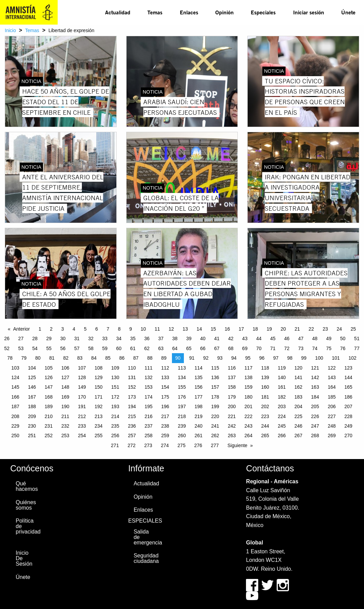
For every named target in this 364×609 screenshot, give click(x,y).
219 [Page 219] (198, 416)
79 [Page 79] (24, 358)
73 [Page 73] (301, 348)
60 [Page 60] (119, 348)
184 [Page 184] (315, 397)
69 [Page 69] (245, 348)
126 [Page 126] (49, 377)
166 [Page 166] (15, 397)
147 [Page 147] (49, 387)
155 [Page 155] (182, 387)
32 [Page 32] (91, 338)
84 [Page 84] (94, 358)
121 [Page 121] (315, 368)
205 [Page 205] (315, 406)
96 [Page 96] (262, 358)
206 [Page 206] (332, 406)
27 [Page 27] (21, 338)
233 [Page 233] (82, 426)
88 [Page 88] (150, 358)
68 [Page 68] (231, 348)
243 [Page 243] (249, 426)
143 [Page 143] (332, 377)
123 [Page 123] (348, 368)
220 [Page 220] (215, 416)
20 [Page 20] (283, 329)
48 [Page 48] (315, 338)
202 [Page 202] (265, 406)
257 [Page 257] (132, 435)
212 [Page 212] (82, 416)
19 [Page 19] (270, 329)
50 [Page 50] (343, 338)
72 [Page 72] (287, 348)
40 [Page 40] (203, 338)
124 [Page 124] (15, 377)
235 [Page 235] (115, 426)
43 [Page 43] (245, 338)
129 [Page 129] (98, 377)
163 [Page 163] (315, 387)
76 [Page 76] (343, 348)
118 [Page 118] (265, 368)
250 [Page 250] (15, 435)
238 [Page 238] (165, 426)
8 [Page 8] (119, 329)
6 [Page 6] (97, 329)
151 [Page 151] (115, 387)
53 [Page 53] (21, 348)
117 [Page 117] (249, 368)
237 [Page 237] (149, 426)
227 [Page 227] (332, 416)
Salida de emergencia (144, 537)
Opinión (224, 12)
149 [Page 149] (82, 387)
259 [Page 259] (165, 435)
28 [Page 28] (35, 338)
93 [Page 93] (220, 358)
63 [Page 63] (161, 348)
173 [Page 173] (132, 397)
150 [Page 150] (98, 387)
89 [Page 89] (164, 358)
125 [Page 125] (32, 377)
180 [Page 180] (249, 397)
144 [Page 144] (348, 377)
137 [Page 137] (232, 377)
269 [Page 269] (332, 435)
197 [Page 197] (182, 406)
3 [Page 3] (62, 329)
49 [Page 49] (329, 338)
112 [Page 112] (165, 368)
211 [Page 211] (65, 416)
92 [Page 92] (206, 358)
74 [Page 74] (315, 348)
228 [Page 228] (348, 416)
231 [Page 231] (49, 426)
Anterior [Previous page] (22, 329)
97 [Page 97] (276, 358)
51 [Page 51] (357, 338)
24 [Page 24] (339, 329)
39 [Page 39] (189, 338)
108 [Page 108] (98, 368)
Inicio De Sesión (24, 558)
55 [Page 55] (49, 348)
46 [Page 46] (287, 338)
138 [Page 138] (249, 377)
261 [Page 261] (198, 435)
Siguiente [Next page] (237, 445)
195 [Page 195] (149, 406)
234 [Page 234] (98, 426)
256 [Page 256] (115, 435)
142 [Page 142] (315, 377)
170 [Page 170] (82, 397)
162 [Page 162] (298, 387)
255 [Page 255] (98, 435)
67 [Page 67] (217, 348)
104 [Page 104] (32, 368)
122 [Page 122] (332, 368)
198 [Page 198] (198, 406)
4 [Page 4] (74, 329)
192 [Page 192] (98, 406)
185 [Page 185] (332, 397)
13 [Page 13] (185, 329)
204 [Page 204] (298, 406)
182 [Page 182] (282, 397)
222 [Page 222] (249, 416)
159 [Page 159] (249, 387)
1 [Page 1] (40, 329)
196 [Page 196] (165, 406)
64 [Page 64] (175, 348)
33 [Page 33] (105, 338)
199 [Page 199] (215, 406)
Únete (348, 12)
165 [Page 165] (348, 387)
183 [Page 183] (298, 397)
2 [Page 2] (51, 329)
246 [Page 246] (298, 426)
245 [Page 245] (282, 426)
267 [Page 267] (298, 435)
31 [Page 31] (77, 338)
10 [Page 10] (143, 329)
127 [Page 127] (65, 377)
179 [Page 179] (232, 397)
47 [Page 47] (301, 338)
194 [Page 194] (132, 406)
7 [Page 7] (108, 329)
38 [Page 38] (175, 338)
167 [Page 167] (32, 397)
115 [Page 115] (215, 368)
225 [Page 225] (298, 416)
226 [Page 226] (315, 416)
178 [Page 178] (215, 397)
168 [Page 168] (49, 397)
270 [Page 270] (348, 435)
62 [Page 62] (147, 348)
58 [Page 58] (91, 348)
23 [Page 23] (325, 329)
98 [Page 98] (290, 358)
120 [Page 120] (298, 368)
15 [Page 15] (213, 329)
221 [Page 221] (232, 416)
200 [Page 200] (232, 406)
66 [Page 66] (203, 348)
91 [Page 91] (192, 358)
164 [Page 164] (332, 387)
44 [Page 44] (259, 338)
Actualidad (118, 12)
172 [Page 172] (115, 397)
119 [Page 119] (282, 368)
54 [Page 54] (35, 348)
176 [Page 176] (182, 397)
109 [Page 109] (115, 368)
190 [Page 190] (65, 406)
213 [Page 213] (98, 416)
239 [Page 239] (182, 426)
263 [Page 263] (232, 435)
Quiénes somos (26, 505)
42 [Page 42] (231, 338)
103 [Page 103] (15, 368)
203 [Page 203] (282, 406)
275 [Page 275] (181, 445)
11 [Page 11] (157, 329)
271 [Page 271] (115, 445)
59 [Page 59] (105, 348)
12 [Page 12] (171, 329)
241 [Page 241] (215, 426)
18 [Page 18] (255, 329)
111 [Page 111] (149, 368)
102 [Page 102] (352, 358)
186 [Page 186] (348, 397)
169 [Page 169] (65, 397)
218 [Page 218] (182, 416)
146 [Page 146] (32, 387)
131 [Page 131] (132, 377)
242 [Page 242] (232, 426)
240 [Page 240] (198, 426)
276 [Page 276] (198, 445)
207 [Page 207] (348, 406)
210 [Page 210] (49, 416)
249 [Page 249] (348, 426)
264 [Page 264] (249, 435)
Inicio (10, 30)
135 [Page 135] (198, 377)
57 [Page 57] (77, 348)
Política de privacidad (26, 526)
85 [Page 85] (108, 358)
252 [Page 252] (49, 435)
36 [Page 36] (147, 338)
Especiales (263, 12)
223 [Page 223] (265, 416)
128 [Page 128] (82, 377)
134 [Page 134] (182, 377)
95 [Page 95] (248, 358)
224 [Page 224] (282, 416)
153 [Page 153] (149, 387)
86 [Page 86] (122, 358)
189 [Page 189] (49, 406)
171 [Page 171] (98, 397)
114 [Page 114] (198, 368)
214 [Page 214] (115, 416)
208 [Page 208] (15, 416)
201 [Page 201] (249, 406)
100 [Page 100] (319, 358)
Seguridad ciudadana (144, 558)
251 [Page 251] (32, 435)
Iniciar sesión (309, 12)
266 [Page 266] (282, 435)
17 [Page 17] (241, 329)
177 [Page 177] (198, 397)
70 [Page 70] (259, 348)
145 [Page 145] (15, 387)
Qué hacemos (26, 486)
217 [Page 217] (165, 416)
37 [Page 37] (161, 338)
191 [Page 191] (82, 406)
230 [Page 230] (32, 426)
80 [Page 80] (38, 358)
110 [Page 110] (132, 368)
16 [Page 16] (227, 329)
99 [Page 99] (304, 358)
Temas (155, 12)
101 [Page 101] (336, 358)
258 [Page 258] (149, 435)
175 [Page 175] (165, 397)
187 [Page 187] (15, 406)
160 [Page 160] (265, 387)
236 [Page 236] (132, 426)
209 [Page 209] (32, 416)
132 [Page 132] (149, 377)
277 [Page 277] (215, 445)
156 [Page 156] (198, 387)
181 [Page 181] (265, 397)
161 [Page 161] (282, 387)
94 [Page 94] (234, 358)
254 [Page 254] (82, 435)
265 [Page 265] (265, 435)
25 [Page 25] (353, 329)
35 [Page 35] (133, 338)
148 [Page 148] (65, 387)
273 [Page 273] (148, 445)
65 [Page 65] (189, 348)
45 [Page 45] (273, 338)
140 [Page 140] (282, 377)
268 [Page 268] (315, 435)
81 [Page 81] (52, 358)
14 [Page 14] (199, 329)
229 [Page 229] (15, 426)
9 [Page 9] (131, 329)
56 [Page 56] (63, 348)
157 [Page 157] (215, 387)
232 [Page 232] (65, 426)
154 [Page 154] (165, 387)
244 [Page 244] (265, 426)
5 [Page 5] (85, 329)
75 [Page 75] (329, 348)
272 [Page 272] (132, 445)
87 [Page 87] (136, 358)
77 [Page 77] (357, 348)
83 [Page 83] (80, 358)
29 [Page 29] (49, 338)
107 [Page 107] (82, 368)
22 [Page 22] (311, 329)
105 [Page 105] (49, 368)
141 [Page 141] (298, 377)
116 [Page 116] (232, 368)
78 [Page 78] (10, 358)
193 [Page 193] (115, 406)
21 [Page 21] (297, 329)
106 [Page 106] (65, 368)
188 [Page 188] (32, 406)
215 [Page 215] (132, 416)
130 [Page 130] (115, 377)
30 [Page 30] (63, 338)
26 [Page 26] (7, 338)
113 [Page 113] (182, 368)
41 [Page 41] (217, 338)
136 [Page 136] (215, 377)
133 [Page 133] (165, 377)
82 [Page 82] (66, 358)
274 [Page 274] (165, 445)
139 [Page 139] (265, 377)
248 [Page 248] (332, 426)
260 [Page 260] (182, 435)
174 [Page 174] (149, 397)
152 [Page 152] (132, 387)
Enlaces (189, 12)
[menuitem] (118, 12)
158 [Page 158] (232, 387)
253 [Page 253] (65, 435)
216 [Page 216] (149, 416)
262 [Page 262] (215, 435)
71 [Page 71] (273, 348)
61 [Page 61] (133, 348)
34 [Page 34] (119, 338)
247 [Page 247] (315, 426)
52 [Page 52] (7, 348)
